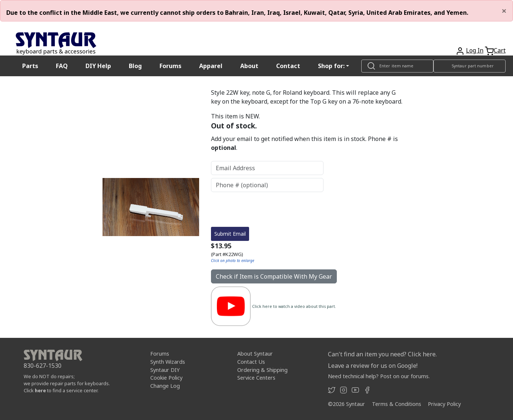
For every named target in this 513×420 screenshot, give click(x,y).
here (40, 390)
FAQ (62, 66)
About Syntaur (255, 354)
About (249, 66)
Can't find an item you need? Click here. (382, 354)
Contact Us (251, 362)
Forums (170, 66)
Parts (30, 66)
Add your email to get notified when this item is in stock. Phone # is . (304, 143)
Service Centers (256, 378)
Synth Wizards (168, 362)
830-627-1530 (43, 366)
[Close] (504, 11)
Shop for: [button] (331, 66)
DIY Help (98, 66)
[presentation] (267, 209)
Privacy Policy (444, 404)
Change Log (165, 386)
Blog (135, 66)
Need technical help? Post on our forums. (379, 376)
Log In (475, 50)
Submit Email (230, 234)
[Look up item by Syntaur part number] (470, 66)
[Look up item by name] (397, 66)
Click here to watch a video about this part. (294, 306)
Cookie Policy (166, 378)
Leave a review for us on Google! (373, 366)
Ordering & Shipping (262, 370)
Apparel (211, 66)
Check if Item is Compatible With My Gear (274, 276)
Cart (500, 50)
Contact (288, 66)
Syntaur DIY (165, 370)
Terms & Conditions (397, 404)
